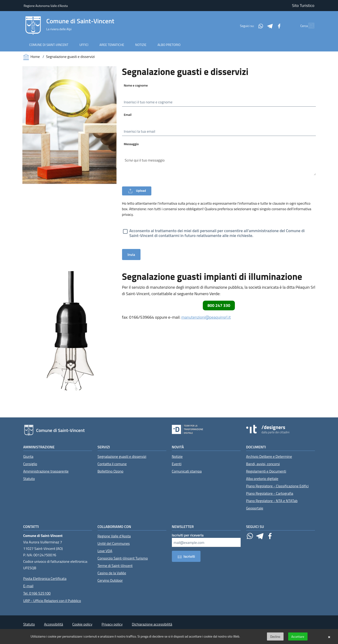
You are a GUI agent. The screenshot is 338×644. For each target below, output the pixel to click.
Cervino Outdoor (110, 580)
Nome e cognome (136, 85)
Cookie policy (82, 624)
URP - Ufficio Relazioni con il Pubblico (52, 601)
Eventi (177, 464)
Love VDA (105, 551)
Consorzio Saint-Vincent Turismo (123, 558)
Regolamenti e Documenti (266, 471)
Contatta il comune (112, 464)
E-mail (28, 586)
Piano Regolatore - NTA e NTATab (272, 501)
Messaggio (131, 144)
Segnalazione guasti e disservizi (122, 456)
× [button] (329, 637)
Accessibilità (54, 624)
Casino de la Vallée (112, 573)
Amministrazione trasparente (46, 471)
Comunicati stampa (187, 471)
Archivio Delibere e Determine (269, 456)
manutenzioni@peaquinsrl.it (206, 317)
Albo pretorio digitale (262, 479)
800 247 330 (219, 305)
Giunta (28, 456)
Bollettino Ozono (111, 471)
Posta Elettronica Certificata (45, 578)
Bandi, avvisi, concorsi (263, 464)
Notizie (177, 456)
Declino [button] (275, 637)
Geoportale (255, 508)
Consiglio (30, 464)
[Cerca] (309, 26)
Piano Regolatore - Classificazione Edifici (277, 486)
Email (128, 115)
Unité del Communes (114, 543)
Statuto (29, 479)
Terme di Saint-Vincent (115, 566)
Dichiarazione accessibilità (152, 624)
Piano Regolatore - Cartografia (270, 493)
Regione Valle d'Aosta (114, 536)
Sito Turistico (303, 5)
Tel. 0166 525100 (37, 593)
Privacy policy (112, 624)
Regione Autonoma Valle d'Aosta (46, 6)
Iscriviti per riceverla (188, 535)
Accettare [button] (298, 637)
